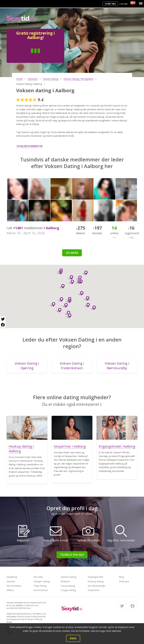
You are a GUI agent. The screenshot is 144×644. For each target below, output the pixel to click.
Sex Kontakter (14, 586)
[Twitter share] (3, 319)
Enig (73, 638)
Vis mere (72, 253)
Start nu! (110, 4)
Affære (10, 590)
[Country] (133, 3)
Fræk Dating (40, 586)
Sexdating (12, 577)
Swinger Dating (42, 581)
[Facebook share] (3, 325)
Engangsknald (95, 577)
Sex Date (38, 577)
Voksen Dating (69, 577)
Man (25, 55)
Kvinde (46, 55)
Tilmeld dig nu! (72, 555)
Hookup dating (96, 581)
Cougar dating (68, 590)
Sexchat (11, 581)
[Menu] (141, 3)
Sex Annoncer (41, 590)
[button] (62, 286)
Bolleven (65, 581)
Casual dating (68, 586)
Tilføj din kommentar (29, 146)
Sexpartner (94, 590)
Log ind (123, 4)
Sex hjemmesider (97, 586)
